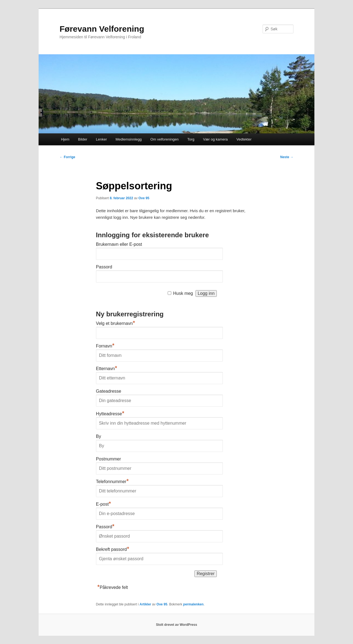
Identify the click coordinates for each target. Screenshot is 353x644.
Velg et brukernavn (116, 323)
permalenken (193, 604)
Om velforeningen (165, 139)
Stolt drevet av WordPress (176, 625)
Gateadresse (109, 391)
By (99, 436)
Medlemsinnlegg (129, 139)
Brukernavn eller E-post (119, 244)
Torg (191, 139)
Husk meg (183, 293)
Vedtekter (244, 139)
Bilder (83, 139)
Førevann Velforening (102, 29)
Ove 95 (144, 198)
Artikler (145, 604)
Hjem (65, 139)
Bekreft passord (113, 549)
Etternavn (107, 369)
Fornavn (105, 346)
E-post (104, 504)
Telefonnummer (112, 482)
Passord (104, 267)
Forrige (67, 157)
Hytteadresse (110, 414)
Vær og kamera (215, 139)
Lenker (101, 139)
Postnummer (109, 459)
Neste (287, 157)
